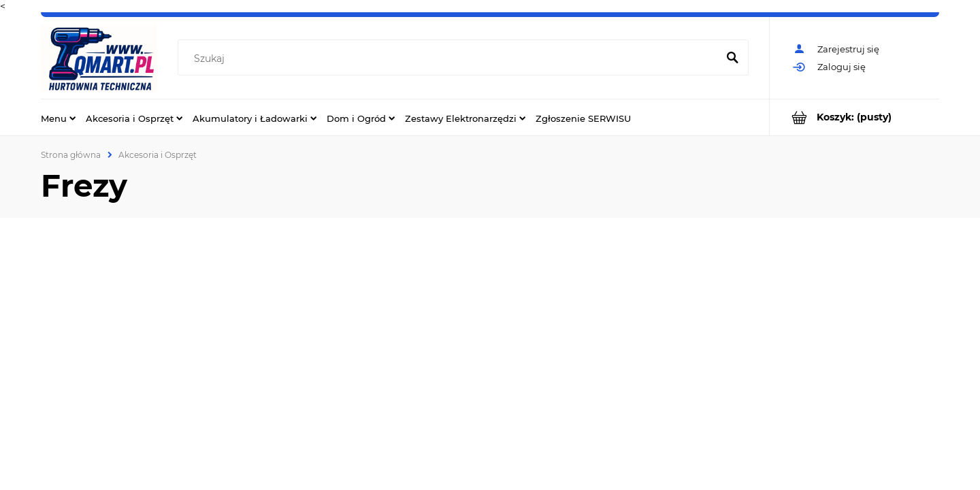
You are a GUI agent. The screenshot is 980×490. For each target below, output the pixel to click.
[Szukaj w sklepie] (450, 59)
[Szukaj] (732, 59)
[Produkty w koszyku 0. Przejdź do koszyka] (854, 117)
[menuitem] (58, 118)
